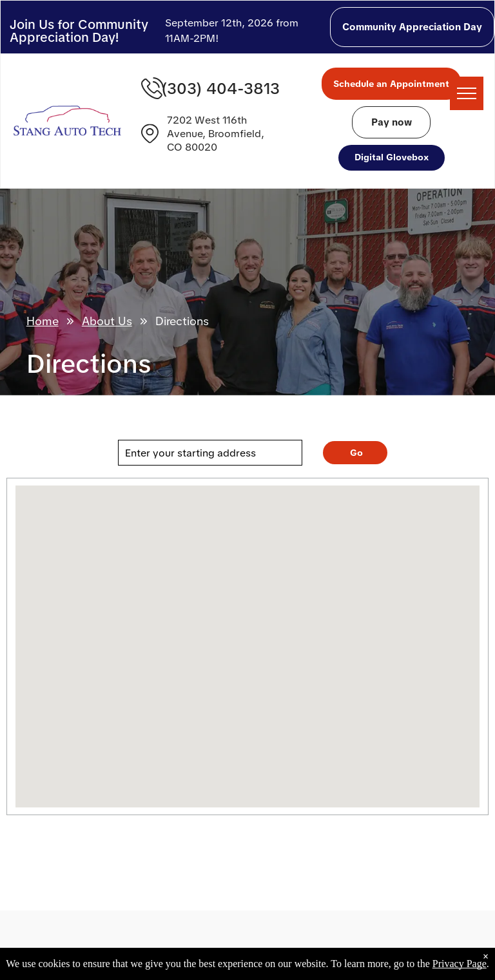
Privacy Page (460, 964)
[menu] (467, 93)
